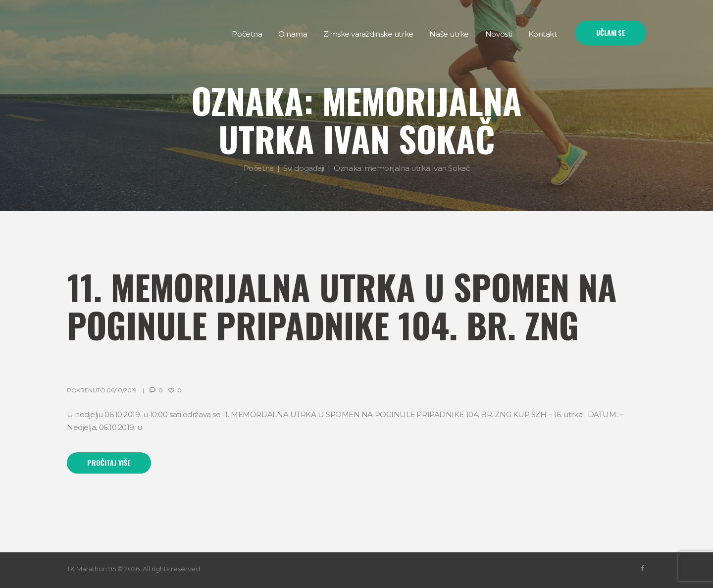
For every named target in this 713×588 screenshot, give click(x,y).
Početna (259, 168)
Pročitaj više (109, 462)
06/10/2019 (121, 390)
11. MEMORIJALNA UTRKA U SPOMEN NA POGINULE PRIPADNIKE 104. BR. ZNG (342, 305)
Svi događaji (304, 168)
